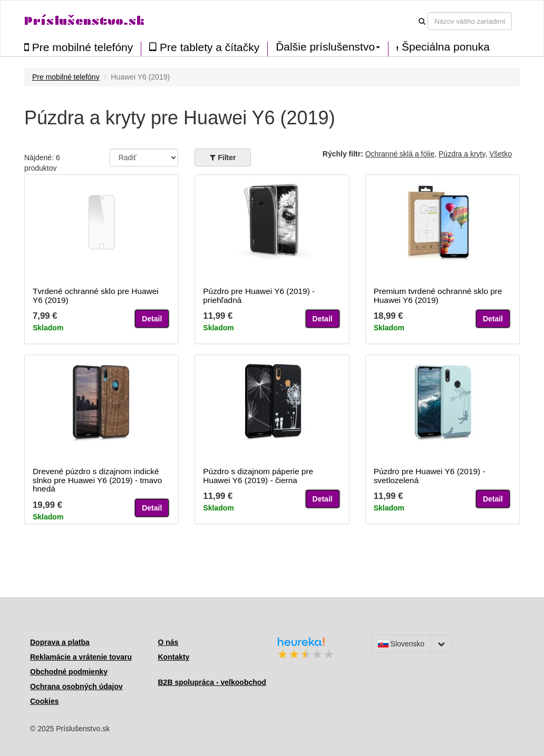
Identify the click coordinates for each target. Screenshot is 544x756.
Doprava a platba (60, 642)
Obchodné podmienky (69, 672)
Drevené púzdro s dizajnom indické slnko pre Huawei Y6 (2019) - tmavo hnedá (97, 480)
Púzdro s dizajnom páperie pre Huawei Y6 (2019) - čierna (258, 476)
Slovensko (401, 644)
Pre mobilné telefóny (79, 47)
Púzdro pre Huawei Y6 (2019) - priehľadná (259, 296)
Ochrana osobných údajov (76, 686)
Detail (152, 319)
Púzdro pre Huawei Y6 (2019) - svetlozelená (430, 476)
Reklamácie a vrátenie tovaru (81, 657)
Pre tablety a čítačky (204, 47)
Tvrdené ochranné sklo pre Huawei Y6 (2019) (96, 296)
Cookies (44, 701)
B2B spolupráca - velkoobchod (212, 682)
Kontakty (174, 657)
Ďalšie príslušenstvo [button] (328, 47)
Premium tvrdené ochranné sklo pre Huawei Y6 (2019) (438, 296)
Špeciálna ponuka (443, 47)
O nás (168, 642)
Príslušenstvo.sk (84, 21)
